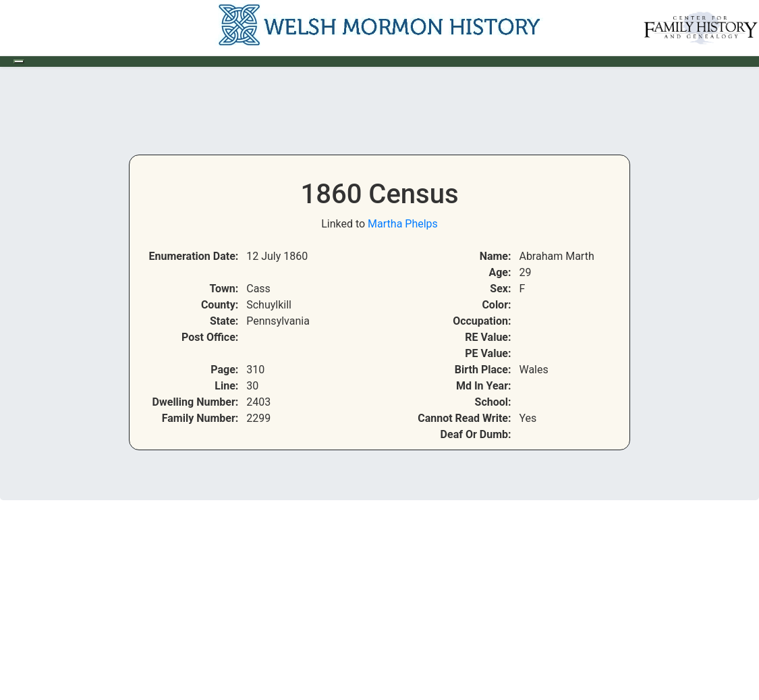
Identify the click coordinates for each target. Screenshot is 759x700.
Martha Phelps (403, 224)
